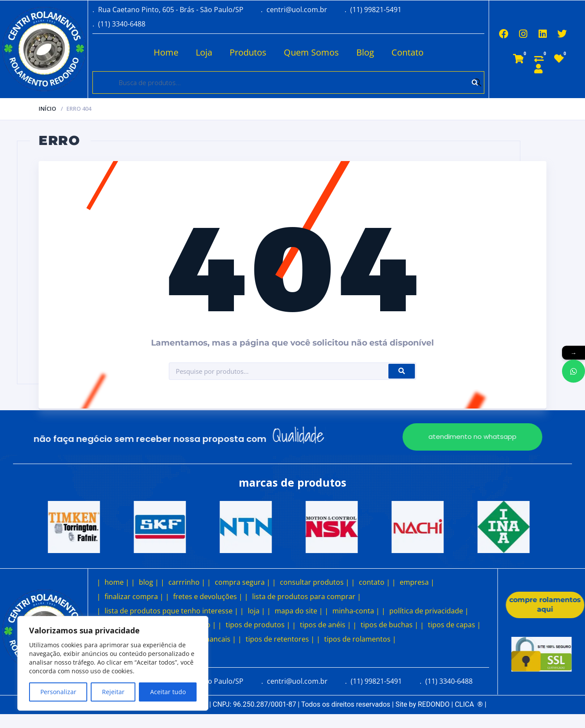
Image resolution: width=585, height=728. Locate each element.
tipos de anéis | (325, 625)
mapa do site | (299, 611)
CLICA (469, 704)
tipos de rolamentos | (360, 639)
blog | (149, 582)
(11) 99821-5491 (376, 10)
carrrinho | (187, 582)
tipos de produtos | (258, 625)
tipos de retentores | (280, 639)
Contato (408, 52)
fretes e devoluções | (208, 596)
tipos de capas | (454, 625)
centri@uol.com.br (297, 10)
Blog (365, 52)
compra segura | (243, 582)
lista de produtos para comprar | (307, 596)
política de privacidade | (429, 611)
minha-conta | (356, 611)
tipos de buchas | (389, 625)
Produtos (248, 52)
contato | (375, 582)
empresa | (417, 582)
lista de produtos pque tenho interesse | (171, 611)
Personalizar (58, 692)
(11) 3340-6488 (122, 24)
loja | (256, 611)
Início (47, 109)
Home (166, 52)
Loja (204, 52)
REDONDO (434, 704)
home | (117, 582)
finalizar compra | (134, 596)
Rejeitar (113, 692)
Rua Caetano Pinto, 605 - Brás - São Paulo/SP (171, 10)
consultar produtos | (315, 582)
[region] (113, 663)
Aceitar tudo (168, 692)
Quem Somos (311, 52)
